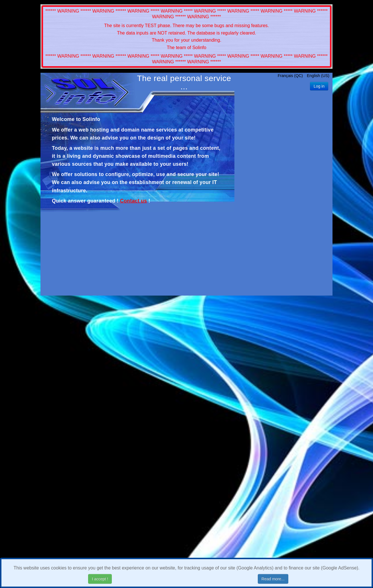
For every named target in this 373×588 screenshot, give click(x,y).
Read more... (273, 579)
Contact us (133, 201)
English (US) (318, 76)
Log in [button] (319, 86)
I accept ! (100, 579)
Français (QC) (291, 76)
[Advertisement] (283, 199)
